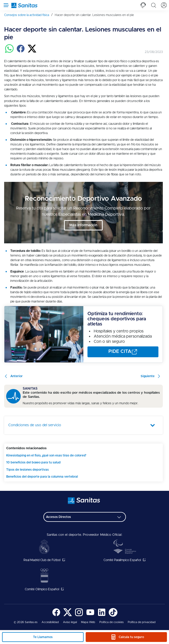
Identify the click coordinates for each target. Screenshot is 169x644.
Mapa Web (88, 622)
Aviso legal (70, 622)
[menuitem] (28, 15)
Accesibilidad (50, 622)
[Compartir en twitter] (32, 52)
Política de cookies (111, 622)
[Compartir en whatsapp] (9, 52)
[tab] (143, 5)
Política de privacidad (142, 622)
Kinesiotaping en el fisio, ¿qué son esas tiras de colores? (46, 455)
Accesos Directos (58, 517)
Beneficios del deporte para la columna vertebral (42, 477)
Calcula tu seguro (131, 637)
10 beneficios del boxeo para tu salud (33, 462)
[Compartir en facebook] (21, 52)
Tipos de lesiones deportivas (27, 470)
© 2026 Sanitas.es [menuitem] (26, 622)
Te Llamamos (43, 637)
